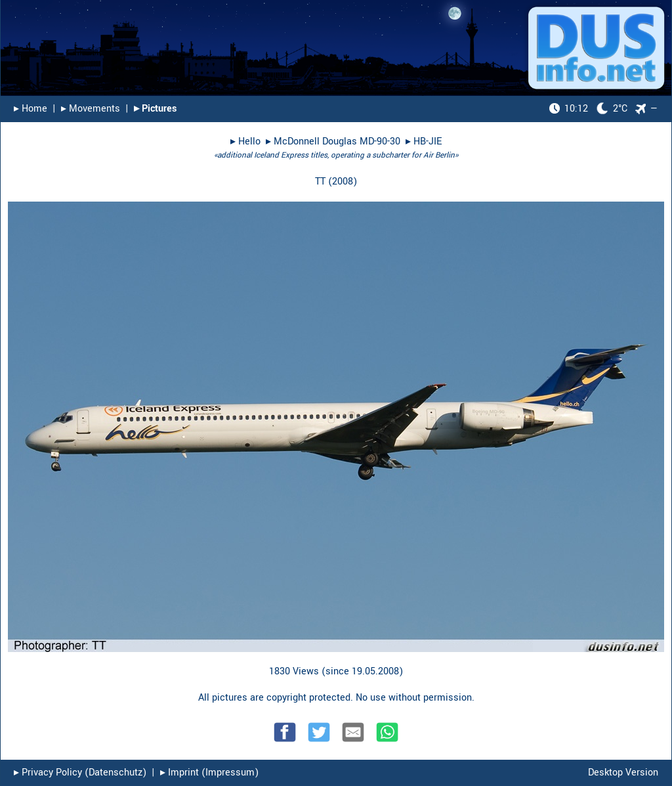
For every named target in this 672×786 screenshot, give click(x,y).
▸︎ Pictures (155, 109)
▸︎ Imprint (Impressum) (209, 773)
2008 (343, 182)
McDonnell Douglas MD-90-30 (337, 142)
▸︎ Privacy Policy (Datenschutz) (80, 773)
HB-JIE (428, 142)
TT (320, 182)
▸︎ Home (31, 109)
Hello (249, 142)
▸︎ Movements (91, 109)
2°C (588, 109)
